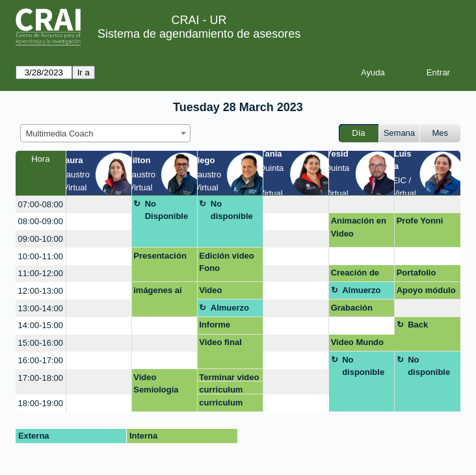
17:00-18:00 (41, 378)
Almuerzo (361, 290)
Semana (399, 133)
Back (418, 325)
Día (358, 133)
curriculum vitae (221, 390)
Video (210, 290)
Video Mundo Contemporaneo (361, 344)
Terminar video (229, 377)
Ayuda (373, 72)
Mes (441, 133)
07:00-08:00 (41, 204)
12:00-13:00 (41, 291)
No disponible (232, 210)
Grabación (352, 308)
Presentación (160, 256)
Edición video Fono (227, 262)
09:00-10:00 (41, 239)
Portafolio (416, 273)
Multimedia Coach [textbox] (60, 134)
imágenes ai (157, 290)
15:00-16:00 (41, 343)
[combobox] (105, 133)
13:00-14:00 (41, 308)
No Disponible (166, 210)
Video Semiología (156, 384)
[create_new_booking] (99, 204)
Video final (220, 342)
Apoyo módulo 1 (426, 292)
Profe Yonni (420, 221)
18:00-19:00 (41, 403)
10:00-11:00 (41, 256)
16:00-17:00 (41, 360)
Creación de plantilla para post (357, 275)
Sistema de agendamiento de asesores (199, 34)
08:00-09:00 (41, 221)
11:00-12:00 (41, 273)
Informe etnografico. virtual (223, 327)
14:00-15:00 (41, 325)
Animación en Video (359, 227)
